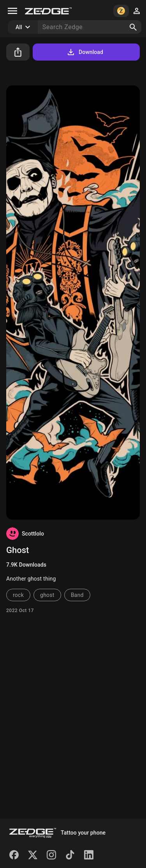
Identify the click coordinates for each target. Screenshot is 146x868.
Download (85, 52)
